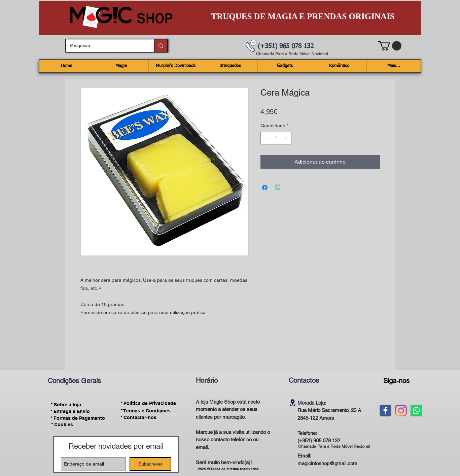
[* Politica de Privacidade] (148, 403)
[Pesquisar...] (105, 46)
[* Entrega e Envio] (70, 411)
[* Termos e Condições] (146, 411)
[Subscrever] (150, 464)
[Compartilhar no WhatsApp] (278, 188)
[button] (390, 46)
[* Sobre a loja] (66, 405)
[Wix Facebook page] (385, 411)
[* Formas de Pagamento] (78, 418)
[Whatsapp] (416, 411)
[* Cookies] (62, 425)
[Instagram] (401, 411)
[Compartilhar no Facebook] (265, 188)
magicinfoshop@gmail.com (327, 463)
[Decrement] (266, 138)
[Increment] (286, 138)
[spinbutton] (276, 138)
